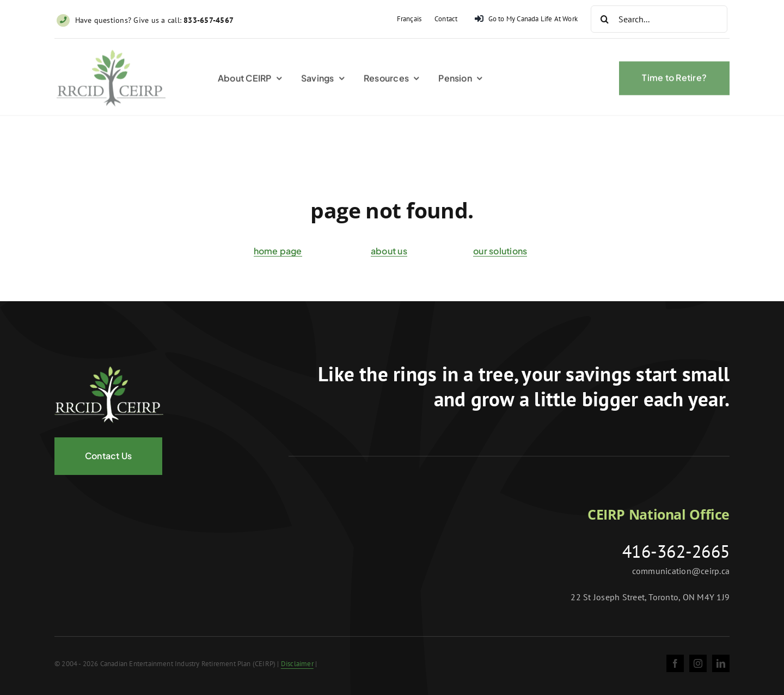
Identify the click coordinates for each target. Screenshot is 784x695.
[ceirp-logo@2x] (111, 56)
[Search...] (659, 19)
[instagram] (698, 663)
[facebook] (675, 663)
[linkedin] (721, 663)
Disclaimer (297, 664)
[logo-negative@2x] (109, 371)
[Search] (604, 19)
